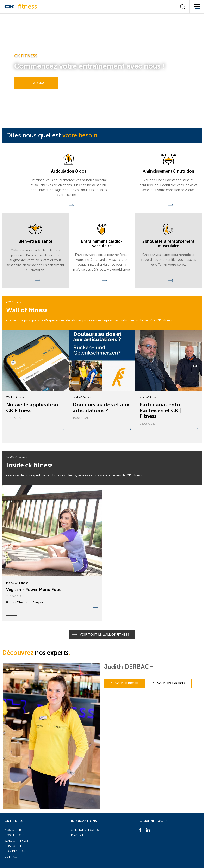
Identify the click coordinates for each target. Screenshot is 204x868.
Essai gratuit (36, 83)
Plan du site (80, 835)
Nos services (14, 835)
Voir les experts (167, 683)
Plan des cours (16, 851)
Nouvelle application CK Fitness (32, 408)
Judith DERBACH (129, 667)
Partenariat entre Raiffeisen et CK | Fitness (161, 410)
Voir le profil (123, 683)
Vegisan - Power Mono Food (34, 590)
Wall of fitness (17, 841)
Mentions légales (85, 830)
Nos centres (14, 830)
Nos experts (14, 846)
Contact (12, 857)
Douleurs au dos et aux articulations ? (101, 408)
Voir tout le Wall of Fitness (100, 634)
